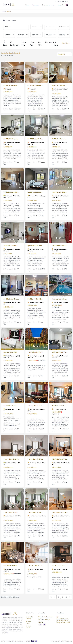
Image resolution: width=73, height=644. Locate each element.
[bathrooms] (64, 27)
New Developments (48, 5)
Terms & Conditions (66, 641)
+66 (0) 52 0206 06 (44, 621)
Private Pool (32, 44)
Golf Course (56, 44)
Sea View (40, 44)
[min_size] (50, 35)
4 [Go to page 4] (66, 597)
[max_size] (64, 35)
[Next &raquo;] (70, 597)
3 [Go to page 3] (62, 597)
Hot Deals (5, 44)
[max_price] (36, 35)
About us (61, 5)
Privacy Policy (55, 641)
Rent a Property (29, 627)
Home (27, 5)
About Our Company (30, 618)
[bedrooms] (50, 27)
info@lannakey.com (46, 617)
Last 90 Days (24, 44)
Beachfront (49, 43)
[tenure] (9, 35)
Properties (36, 5)
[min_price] (23, 35)
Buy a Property (28, 622)
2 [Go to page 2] (58, 597)
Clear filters (66, 43)
